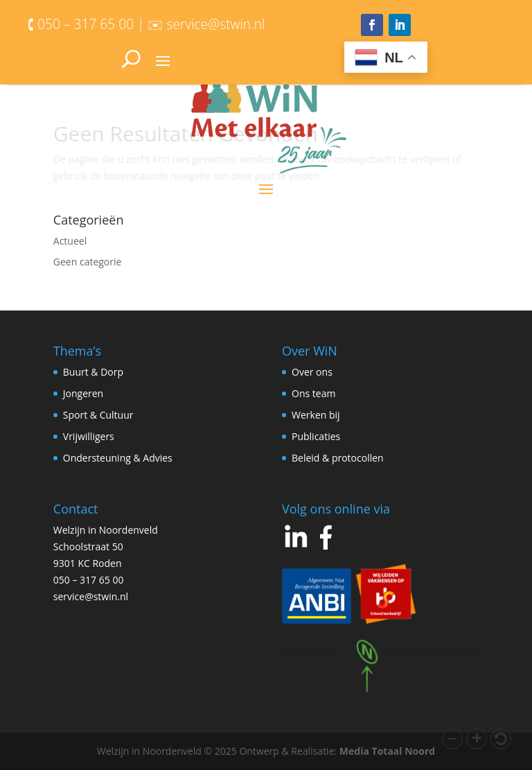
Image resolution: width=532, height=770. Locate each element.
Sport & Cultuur (98, 415)
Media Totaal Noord (387, 751)
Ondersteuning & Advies (118, 458)
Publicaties (316, 436)
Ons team (313, 393)
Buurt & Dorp (93, 372)
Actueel (70, 241)
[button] (452, 739)
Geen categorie (88, 262)
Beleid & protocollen (338, 458)
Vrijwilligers (89, 436)
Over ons (312, 372)
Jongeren (83, 393)
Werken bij (316, 415)
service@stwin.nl (91, 596)
